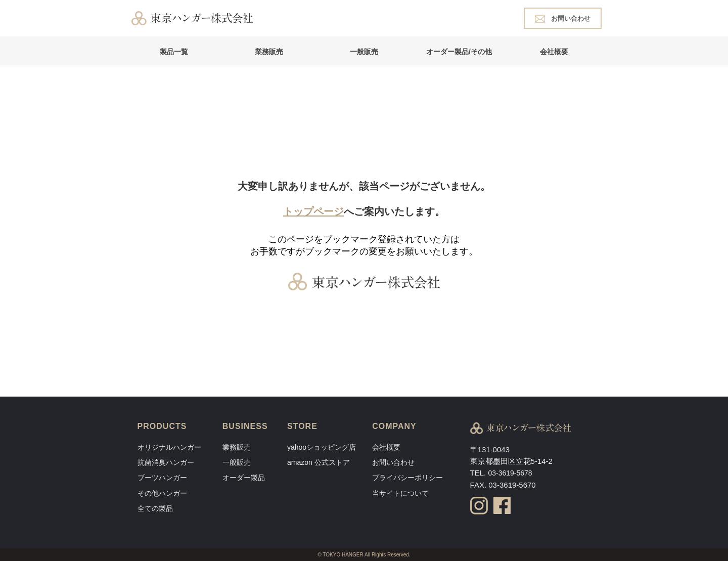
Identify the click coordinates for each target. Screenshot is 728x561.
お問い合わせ (563, 18)
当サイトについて (400, 493)
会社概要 (554, 52)
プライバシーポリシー (407, 478)
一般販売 (364, 52)
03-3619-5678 (510, 473)
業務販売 (269, 52)
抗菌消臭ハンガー (166, 462)
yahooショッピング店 (322, 447)
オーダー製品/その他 (459, 52)
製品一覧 (174, 52)
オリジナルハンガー (169, 447)
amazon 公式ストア (318, 462)
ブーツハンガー (162, 478)
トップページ (313, 211)
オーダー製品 (244, 478)
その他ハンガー (162, 493)
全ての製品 (155, 508)
